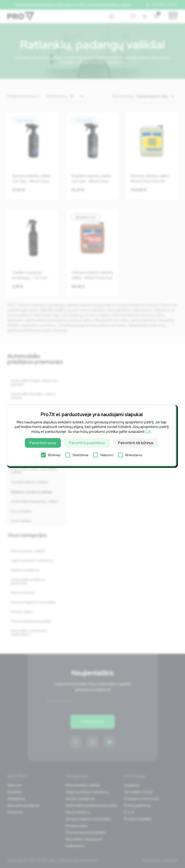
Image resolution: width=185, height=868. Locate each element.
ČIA (148, 432)
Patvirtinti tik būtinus (136, 443)
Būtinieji (51, 455)
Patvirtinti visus (43, 443)
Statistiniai (77, 455)
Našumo (103, 455)
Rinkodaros (130, 455)
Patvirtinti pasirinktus (87, 443)
